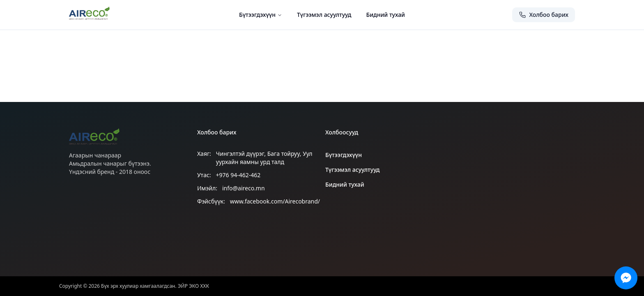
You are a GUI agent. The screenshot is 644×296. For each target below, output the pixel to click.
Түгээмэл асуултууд (324, 15)
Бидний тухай (385, 15)
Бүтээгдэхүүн (261, 15)
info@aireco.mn (244, 188)
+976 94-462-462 (238, 175)
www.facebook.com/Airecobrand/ (275, 201)
